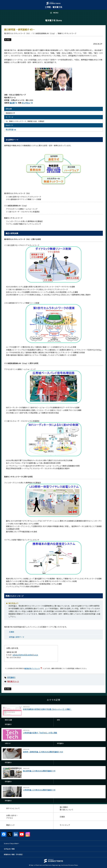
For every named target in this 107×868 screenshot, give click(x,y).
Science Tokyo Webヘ (11, 843)
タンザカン (28, 103)
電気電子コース (13, 681)
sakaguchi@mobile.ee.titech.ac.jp (25, 655)
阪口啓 (14, 103)
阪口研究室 (11, 129)
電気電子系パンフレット (34, 668)
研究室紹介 (11, 677)
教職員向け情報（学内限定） (14, 854)
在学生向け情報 (9, 849)
